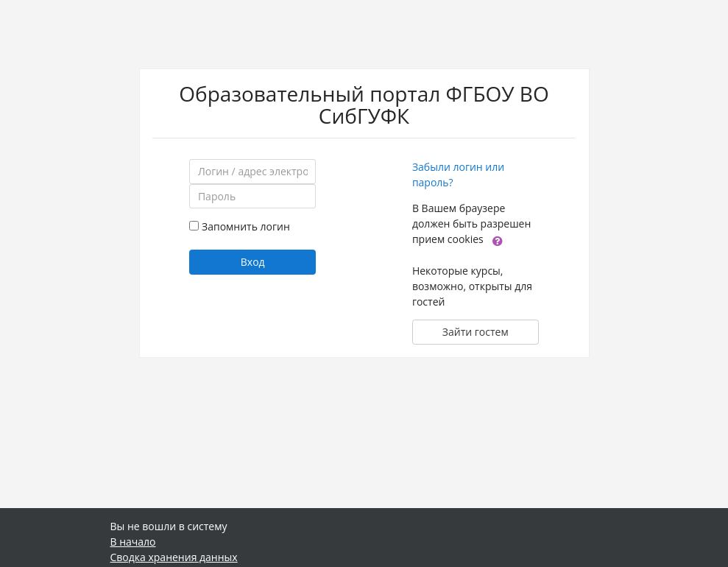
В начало (133, 542)
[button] (498, 240)
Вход (253, 262)
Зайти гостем (476, 332)
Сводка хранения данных (174, 557)
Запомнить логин (246, 226)
